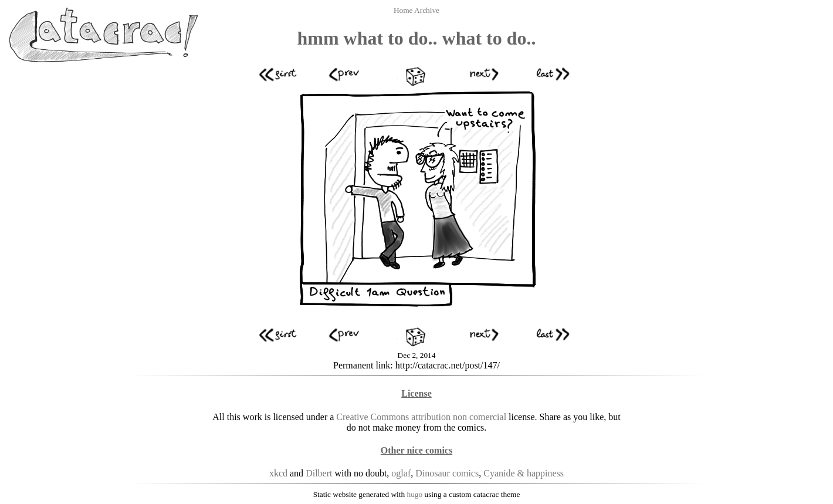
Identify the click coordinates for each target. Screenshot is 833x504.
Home (404, 10)
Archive (427, 10)
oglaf (401, 473)
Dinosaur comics (447, 473)
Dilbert (319, 473)
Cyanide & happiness (524, 473)
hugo (415, 494)
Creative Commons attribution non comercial (421, 417)
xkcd (278, 473)
